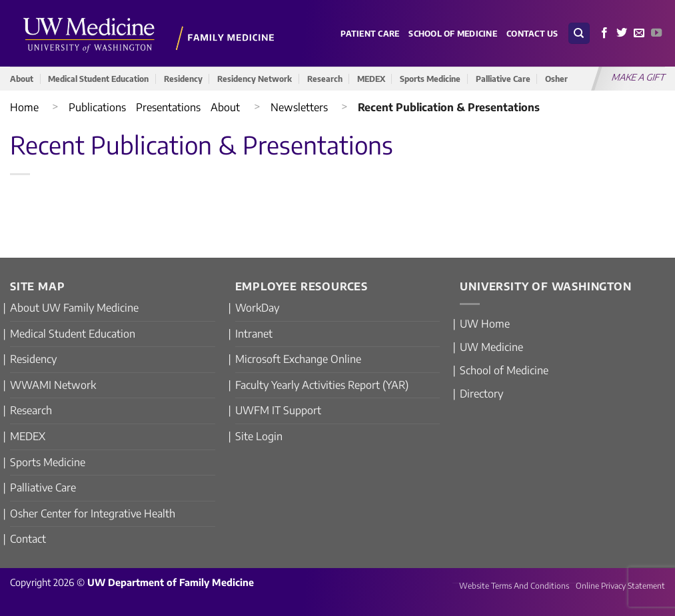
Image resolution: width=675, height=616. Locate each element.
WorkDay (257, 308)
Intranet (254, 334)
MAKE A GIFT (639, 77)
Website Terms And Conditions (514, 586)
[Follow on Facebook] (604, 33)
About (22, 79)
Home (24, 107)
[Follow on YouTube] (656, 33)
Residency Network (255, 79)
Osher (556, 79)
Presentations (168, 107)
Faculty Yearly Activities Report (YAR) (322, 385)
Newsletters (299, 107)
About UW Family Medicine (74, 308)
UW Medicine (491, 347)
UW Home (485, 324)
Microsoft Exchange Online (298, 359)
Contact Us (532, 33)
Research (325, 79)
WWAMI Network (53, 385)
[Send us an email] (639, 33)
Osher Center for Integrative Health (93, 513)
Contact (28, 539)
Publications (97, 107)
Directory (481, 394)
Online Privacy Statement (620, 586)
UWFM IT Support (278, 410)
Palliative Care (503, 79)
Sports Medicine (430, 79)
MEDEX (371, 79)
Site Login (259, 436)
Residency (183, 79)
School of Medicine (453, 33)
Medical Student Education (98, 79)
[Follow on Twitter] (622, 33)
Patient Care (370, 33)
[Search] (579, 34)
